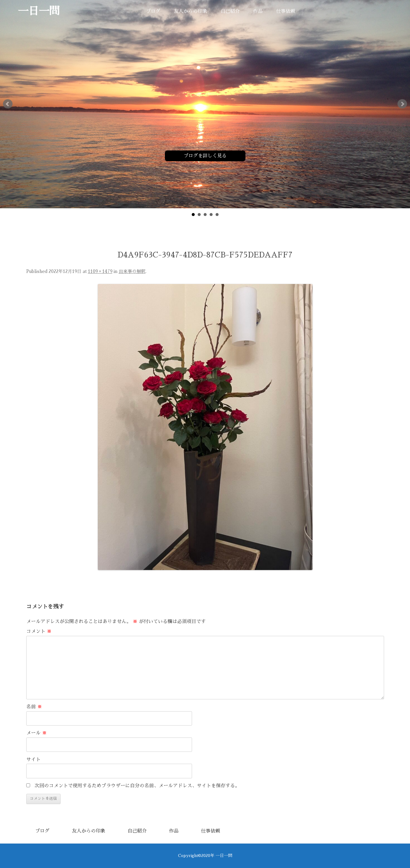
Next (402, 104)
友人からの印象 (191, 11)
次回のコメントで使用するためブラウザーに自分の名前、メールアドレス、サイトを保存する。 (137, 786)
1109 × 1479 (100, 271)
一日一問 (39, 11)
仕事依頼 (286, 11)
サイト (33, 760)
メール (37, 733)
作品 (258, 11)
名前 (34, 707)
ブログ (153, 11)
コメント (39, 631)
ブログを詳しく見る (205, 156)
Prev (8, 104)
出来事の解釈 (132, 271)
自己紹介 (230, 11)
